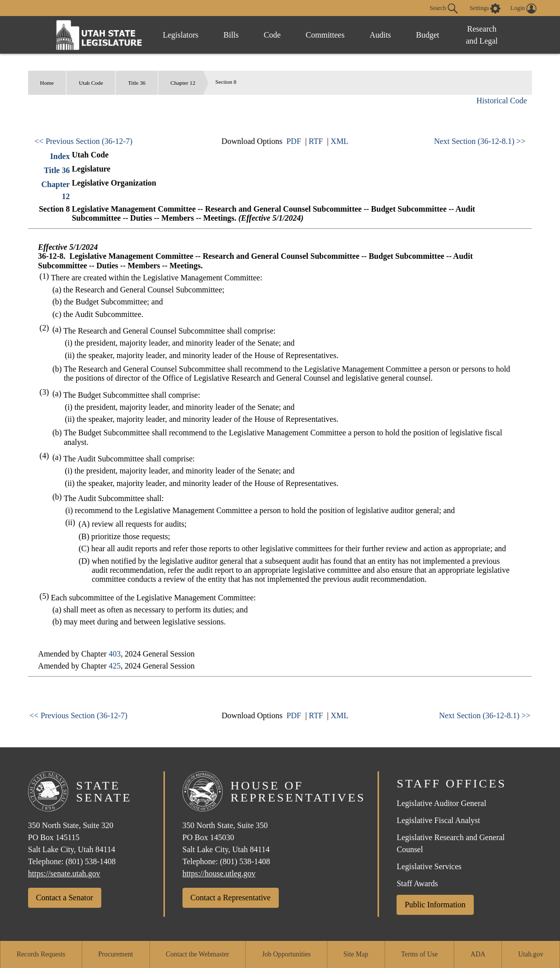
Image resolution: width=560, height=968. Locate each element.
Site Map (356, 954)
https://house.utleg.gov (219, 873)
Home (47, 83)
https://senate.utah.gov (64, 873)
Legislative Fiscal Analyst (438, 820)
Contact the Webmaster (198, 954)
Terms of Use (419, 954)
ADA (478, 954)
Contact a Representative (231, 898)
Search (444, 9)
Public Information (435, 905)
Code (272, 35)
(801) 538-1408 (91, 861)
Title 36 (137, 83)
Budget (428, 35)
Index (60, 156)
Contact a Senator (65, 898)
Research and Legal (482, 35)
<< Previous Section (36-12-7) (83, 141)
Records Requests (41, 954)
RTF (316, 141)
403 (115, 654)
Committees (325, 35)
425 (115, 666)
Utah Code (91, 83)
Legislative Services (429, 866)
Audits (380, 35)
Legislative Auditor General (441, 803)
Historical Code (502, 101)
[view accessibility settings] (485, 9)
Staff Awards (417, 883)
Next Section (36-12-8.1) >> (480, 141)
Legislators (181, 35)
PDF (294, 141)
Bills (231, 35)
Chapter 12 (183, 83)
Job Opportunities (287, 954)
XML (339, 141)
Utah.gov (531, 954)
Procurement (116, 954)
